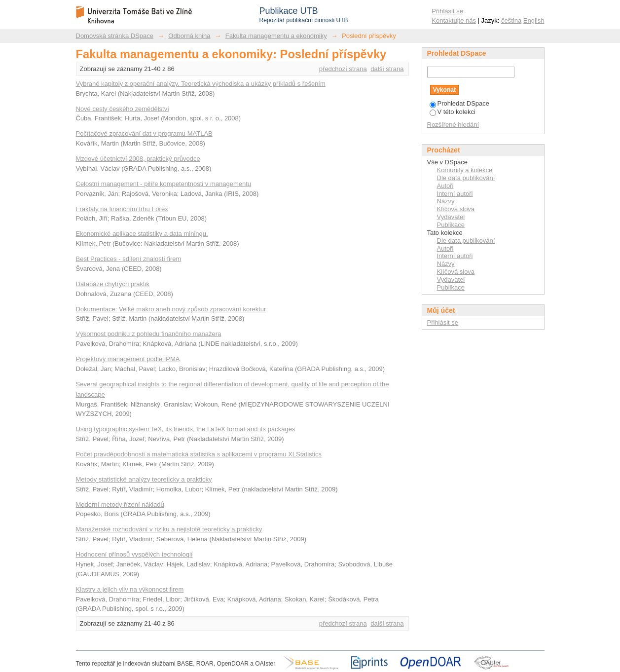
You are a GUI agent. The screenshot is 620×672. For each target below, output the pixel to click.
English (534, 20)
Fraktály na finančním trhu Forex (122, 209)
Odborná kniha (189, 36)
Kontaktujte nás (454, 20)
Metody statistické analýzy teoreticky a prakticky (144, 479)
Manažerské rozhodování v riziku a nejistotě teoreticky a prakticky (169, 529)
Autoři (445, 186)
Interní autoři (455, 194)
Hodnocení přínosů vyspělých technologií (134, 554)
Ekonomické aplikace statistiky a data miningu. (142, 234)
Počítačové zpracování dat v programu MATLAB (144, 133)
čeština (511, 20)
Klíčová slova (456, 209)
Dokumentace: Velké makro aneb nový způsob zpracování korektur (171, 309)
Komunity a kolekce (465, 170)
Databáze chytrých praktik (113, 284)
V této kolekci (453, 112)
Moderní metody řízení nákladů (120, 504)
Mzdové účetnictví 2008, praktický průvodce (138, 159)
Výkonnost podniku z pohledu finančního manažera (149, 334)
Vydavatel (451, 217)
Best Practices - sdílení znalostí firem (129, 259)
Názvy (446, 201)
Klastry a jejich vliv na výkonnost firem (130, 589)
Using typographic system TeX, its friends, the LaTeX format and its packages (186, 429)
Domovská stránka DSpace (115, 36)
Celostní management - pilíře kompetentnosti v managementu (164, 184)
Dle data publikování (466, 178)
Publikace (451, 225)
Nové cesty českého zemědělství (123, 109)
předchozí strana (343, 69)
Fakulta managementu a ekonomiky (276, 36)
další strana (387, 69)
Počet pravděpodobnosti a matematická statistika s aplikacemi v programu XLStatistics (199, 454)
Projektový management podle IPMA (128, 359)
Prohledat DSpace (460, 103)
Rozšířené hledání (453, 125)
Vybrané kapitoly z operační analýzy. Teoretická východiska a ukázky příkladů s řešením (201, 84)
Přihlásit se (447, 11)
